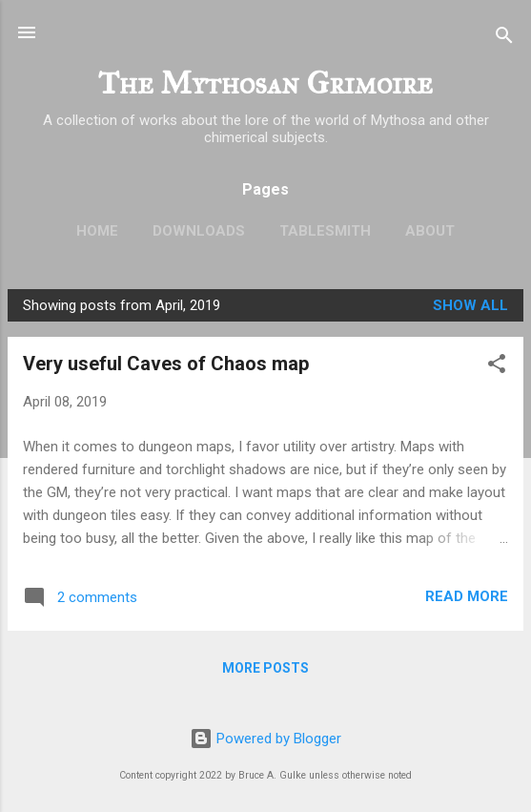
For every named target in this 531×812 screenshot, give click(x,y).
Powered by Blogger (265, 739)
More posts (265, 668)
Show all (470, 305)
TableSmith (325, 231)
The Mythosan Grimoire (265, 83)
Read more (467, 596)
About (430, 231)
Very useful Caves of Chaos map (166, 364)
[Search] (504, 39)
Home (97, 231)
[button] (497, 367)
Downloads (199, 231)
